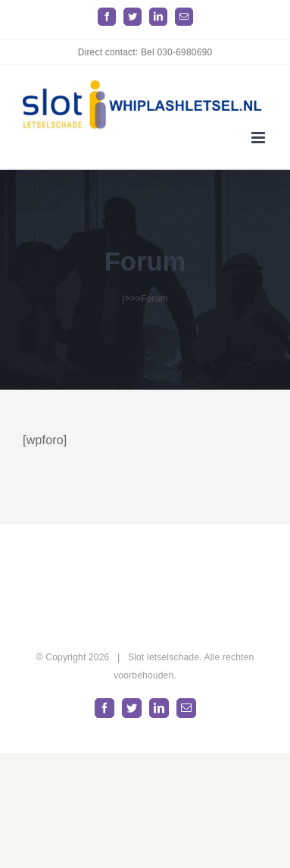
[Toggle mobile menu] (259, 138)
